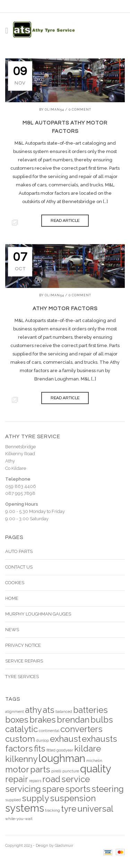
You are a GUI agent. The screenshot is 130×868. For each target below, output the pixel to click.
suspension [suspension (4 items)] (73, 798)
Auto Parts (19, 551)
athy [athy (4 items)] (33, 710)
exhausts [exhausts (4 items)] (99, 739)
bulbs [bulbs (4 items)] (102, 720)
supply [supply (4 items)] (35, 798)
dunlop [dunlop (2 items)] (42, 740)
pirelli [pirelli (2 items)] (56, 771)
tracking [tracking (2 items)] (53, 810)
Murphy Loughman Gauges (38, 614)
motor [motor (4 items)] (17, 769)
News (12, 630)
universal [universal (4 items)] (95, 809)
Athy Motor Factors (65, 309)
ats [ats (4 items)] (49, 710)
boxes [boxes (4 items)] (17, 720)
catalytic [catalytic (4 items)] (21, 729)
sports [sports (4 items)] (78, 789)
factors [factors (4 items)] (19, 749)
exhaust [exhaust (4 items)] (65, 739)
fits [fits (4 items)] (40, 749)
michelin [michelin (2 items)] (94, 761)
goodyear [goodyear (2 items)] (65, 750)
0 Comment (80, 110)
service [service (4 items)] (76, 779)
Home (12, 598)
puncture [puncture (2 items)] (71, 771)
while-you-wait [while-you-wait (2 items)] (19, 819)
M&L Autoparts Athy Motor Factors (65, 127)
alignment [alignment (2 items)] (15, 712)
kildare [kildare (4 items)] (88, 749)
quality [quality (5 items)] (96, 769)
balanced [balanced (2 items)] (64, 712)
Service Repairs (24, 661)
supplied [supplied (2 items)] (13, 800)
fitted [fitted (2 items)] (51, 750)
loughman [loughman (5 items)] (62, 758)
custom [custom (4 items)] (20, 739)
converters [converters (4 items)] (81, 729)
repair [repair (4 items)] (17, 779)
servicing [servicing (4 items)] (23, 789)
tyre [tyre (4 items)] (69, 809)
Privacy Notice (23, 645)
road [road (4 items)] (51, 779)
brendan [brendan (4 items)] (73, 720)
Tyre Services (22, 677)
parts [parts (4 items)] (40, 769)
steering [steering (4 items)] (108, 789)
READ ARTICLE (65, 221)
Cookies (15, 583)
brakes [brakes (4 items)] (43, 720)
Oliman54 (54, 110)
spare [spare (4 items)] (53, 789)
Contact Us (19, 567)
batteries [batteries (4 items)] (90, 710)
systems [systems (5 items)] (25, 808)
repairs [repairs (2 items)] (35, 781)
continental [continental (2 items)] (49, 731)
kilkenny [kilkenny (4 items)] (21, 759)
